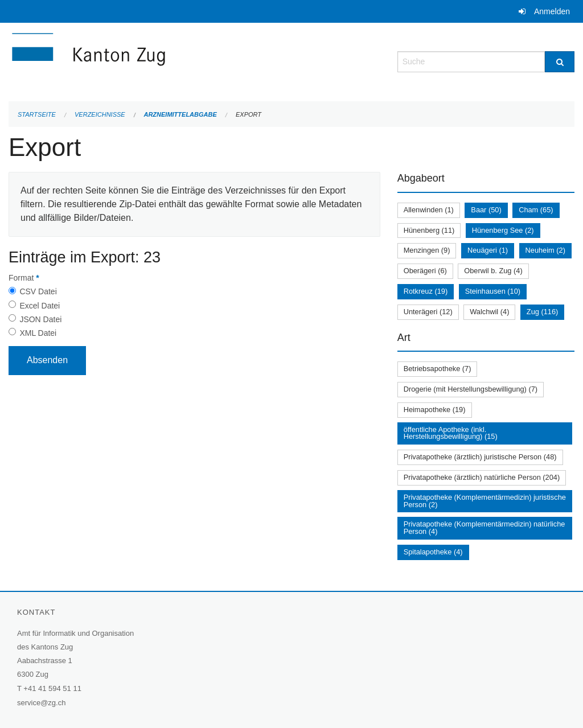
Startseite (37, 114)
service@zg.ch (41, 703)
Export (249, 114)
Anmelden (552, 11)
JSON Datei (40, 319)
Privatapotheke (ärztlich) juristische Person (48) (480, 457)
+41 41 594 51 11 (52, 688)
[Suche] (560, 62)
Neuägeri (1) (488, 250)
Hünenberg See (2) (503, 230)
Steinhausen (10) (493, 291)
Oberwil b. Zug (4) (493, 271)
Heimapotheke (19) (435, 410)
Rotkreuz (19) (426, 291)
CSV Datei (38, 291)
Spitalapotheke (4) (433, 552)
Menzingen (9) (427, 250)
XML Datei (38, 333)
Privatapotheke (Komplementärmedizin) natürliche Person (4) (485, 528)
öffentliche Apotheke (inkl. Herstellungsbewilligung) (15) (451, 433)
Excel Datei (40, 306)
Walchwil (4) (489, 312)
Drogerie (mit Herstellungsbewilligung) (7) (471, 389)
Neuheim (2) (545, 250)
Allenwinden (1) (429, 210)
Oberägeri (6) (425, 271)
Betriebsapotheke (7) (438, 369)
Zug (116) (542, 312)
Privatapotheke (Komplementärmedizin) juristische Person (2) (485, 501)
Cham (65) (536, 210)
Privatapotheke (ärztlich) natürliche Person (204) (482, 477)
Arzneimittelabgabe (180, 114)
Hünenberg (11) (429, 230)
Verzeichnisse (100, 114)
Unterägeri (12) (428, 312)
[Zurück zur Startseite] (157, 61)
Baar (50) (486, 210)
